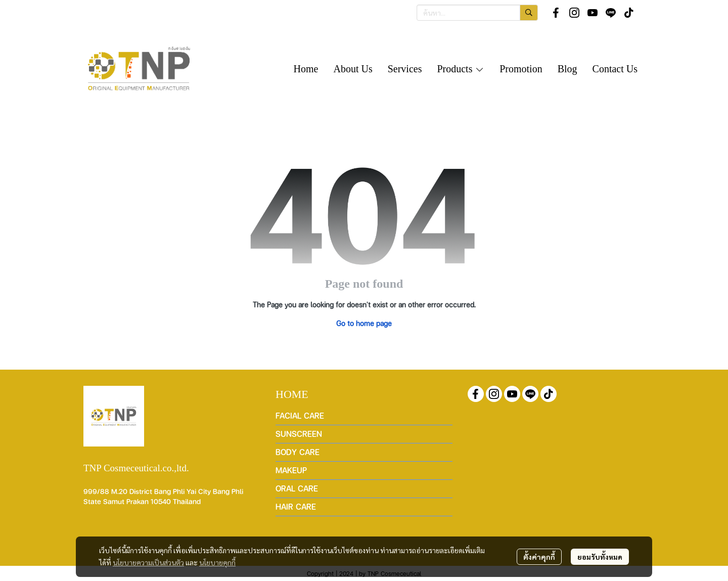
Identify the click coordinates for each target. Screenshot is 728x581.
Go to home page (364, 323)
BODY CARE (298, 452)
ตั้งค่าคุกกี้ (539, 557)
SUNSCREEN (299, 434)
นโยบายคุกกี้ (217, 562)
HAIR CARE (296, 506)
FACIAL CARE (300, 415)
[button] (477, 13)
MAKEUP (291, 470)
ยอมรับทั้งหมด (600, 557)
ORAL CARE (297, 488)
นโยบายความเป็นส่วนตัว (148, 562)
